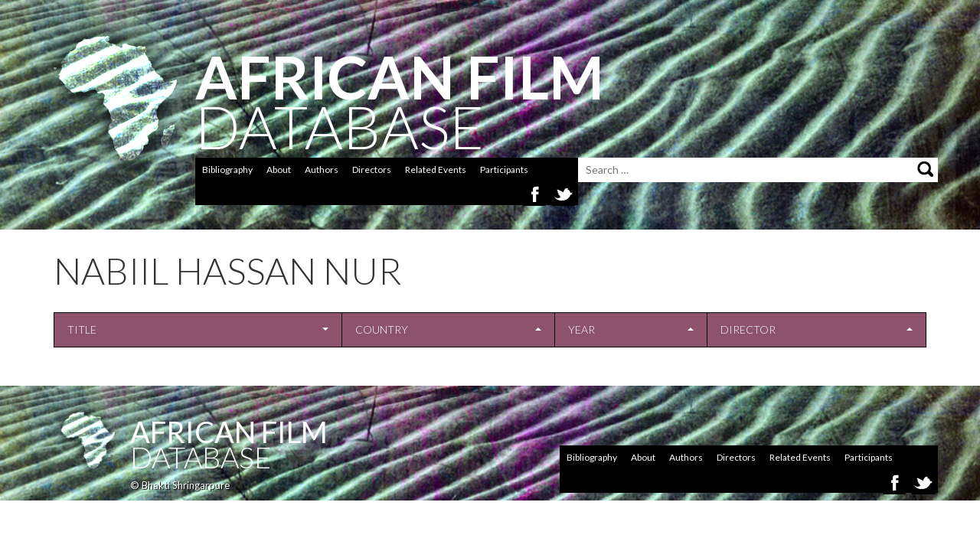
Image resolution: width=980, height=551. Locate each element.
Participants (504, 170)
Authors (322, 170)
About (279, 170)
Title (82, 329)
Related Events (436, 170)
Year (581, 329)
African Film (229, 432)
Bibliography (227, 170)
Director (748, 329)
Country (382, 329)
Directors (372, 170)
